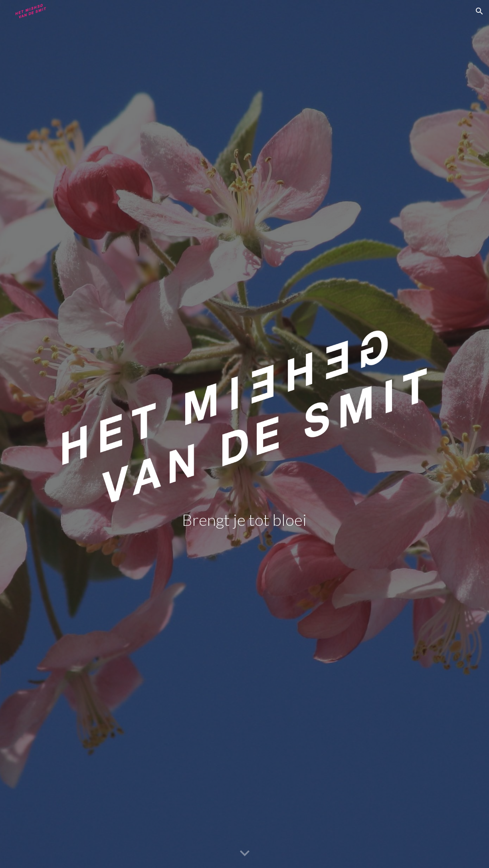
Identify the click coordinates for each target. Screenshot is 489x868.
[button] (479, 11)
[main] (244, 520)
